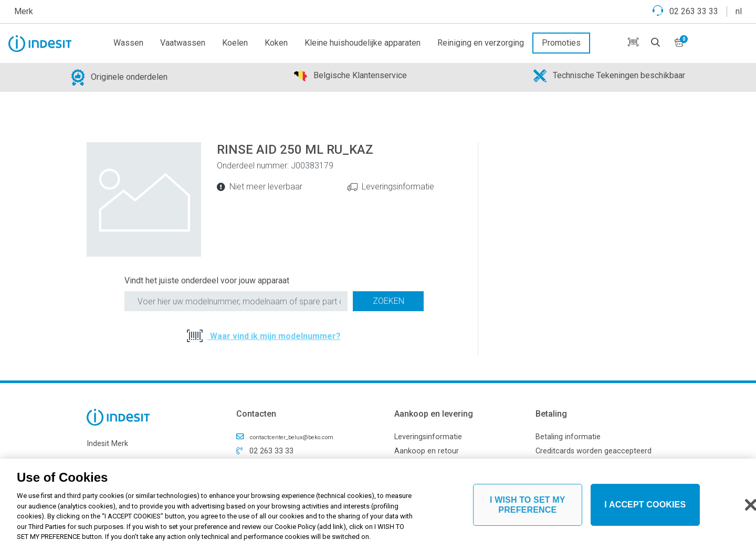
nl (739, 11)
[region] (378, 505)
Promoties (561, 43)
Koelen (235, 43)
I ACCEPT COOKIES (645, 505)
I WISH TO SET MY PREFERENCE (528, 505)
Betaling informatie (568, 437)
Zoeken (388, 301)
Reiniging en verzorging (481, 43)
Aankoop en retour (427, 451)
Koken (276, 43)
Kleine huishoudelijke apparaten (363, 43)
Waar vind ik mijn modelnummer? (274, 336)
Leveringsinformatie (398, 187)
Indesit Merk (107, 444)
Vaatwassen (183, 43)
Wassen (128, 43)
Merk (24, 11)
